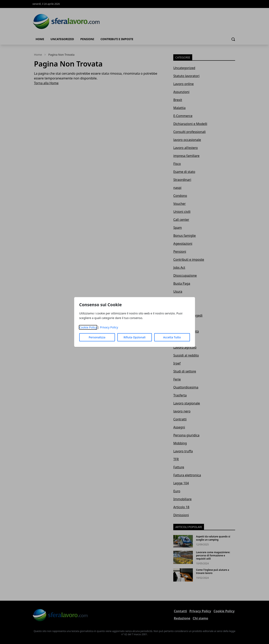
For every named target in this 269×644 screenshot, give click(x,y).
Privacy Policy (109, 327)
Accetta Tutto (172, 337)
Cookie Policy (88, 327)
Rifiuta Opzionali (134, 337)
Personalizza (97, 337)
